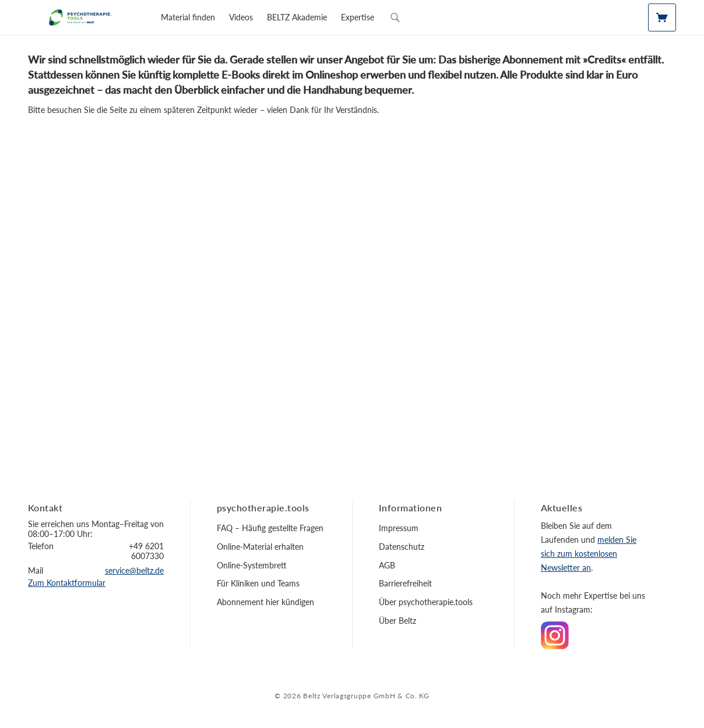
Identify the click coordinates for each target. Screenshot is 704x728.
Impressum (399, 528)
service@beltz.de (134, 570)
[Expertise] (358, 17)
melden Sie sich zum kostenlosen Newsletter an (589, 554)
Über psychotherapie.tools (426, 602)
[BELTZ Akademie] (297, 17)
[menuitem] (188, 17)
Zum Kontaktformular (67, 583)
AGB (387, 565)
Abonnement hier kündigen (265, 602)
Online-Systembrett (252, 565)
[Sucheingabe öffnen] (395, 17)
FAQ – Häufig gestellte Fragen (270, 528)
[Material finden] (188, 17)
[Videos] (241, 17)
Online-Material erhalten (260, 547)
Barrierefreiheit (405, 583)
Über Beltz (397, 621)
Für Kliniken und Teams (258, 583)
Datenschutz (402, 547)
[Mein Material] (662, 17)
